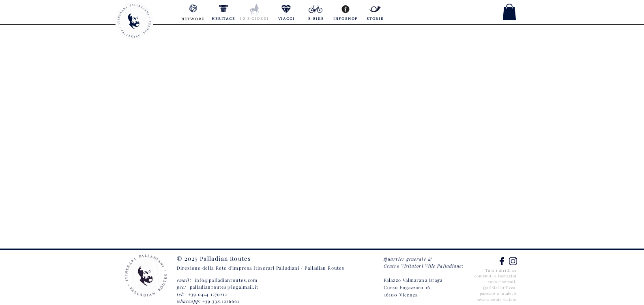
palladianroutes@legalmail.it (224, 287)
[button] (509, 12)
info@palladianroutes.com (226, 280)
